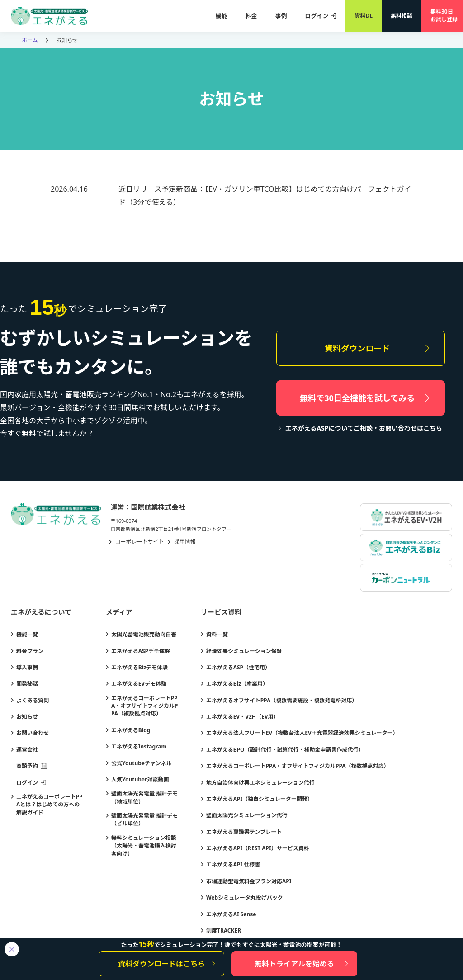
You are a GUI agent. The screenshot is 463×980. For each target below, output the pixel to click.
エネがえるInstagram (139, 746)
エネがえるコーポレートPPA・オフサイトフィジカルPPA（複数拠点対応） (145, 706)
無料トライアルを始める (294, 964)
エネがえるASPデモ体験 (141, 651)
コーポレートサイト (140, 542)
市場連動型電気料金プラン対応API (249, 881)
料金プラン (30, 651)
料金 (251, 16)
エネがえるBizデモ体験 (139, 667)
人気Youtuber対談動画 (140, 779)
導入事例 (27, 667)
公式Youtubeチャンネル (142, 763)
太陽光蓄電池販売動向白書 (144, 634)
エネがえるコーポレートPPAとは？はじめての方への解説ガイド (50, 805)
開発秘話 (27, 684)
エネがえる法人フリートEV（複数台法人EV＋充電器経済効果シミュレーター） (302, 733)
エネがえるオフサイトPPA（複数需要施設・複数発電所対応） (282, 700)
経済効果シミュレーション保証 (244, 651)
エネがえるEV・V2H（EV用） (243, 717)
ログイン (317, 16)
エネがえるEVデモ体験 (139, 684)
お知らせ (27, 717)
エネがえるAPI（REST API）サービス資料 (258, 848)
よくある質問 (33, 700)
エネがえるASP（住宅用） (238, 667)
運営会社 (27, 750)
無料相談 (402, 16)
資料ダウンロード (357, 348)
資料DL (364, 16)
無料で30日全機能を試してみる (357, 398)
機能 (221, 16)
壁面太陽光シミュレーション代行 (247, 815)
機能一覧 (27, 634)
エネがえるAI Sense (231, 914)
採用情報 (185, 542)
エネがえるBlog (131, 730)
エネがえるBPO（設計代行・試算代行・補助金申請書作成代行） (285, 750)
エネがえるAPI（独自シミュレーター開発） (260, 799)
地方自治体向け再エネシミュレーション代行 (260, 783)
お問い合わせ (33, 733)
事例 (281, 16)
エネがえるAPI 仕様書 (233, 864)
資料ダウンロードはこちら (161, 964)
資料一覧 (217, 634)
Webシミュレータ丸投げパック (245, 897)
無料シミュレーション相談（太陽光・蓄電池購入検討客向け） (144, 846)
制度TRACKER (224, 930)
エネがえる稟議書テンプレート (244, 832)
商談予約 (27, 766)
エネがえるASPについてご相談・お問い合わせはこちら (364, 428)
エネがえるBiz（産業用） (237, 684)
